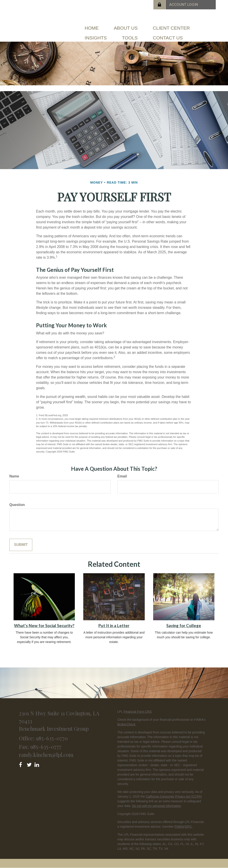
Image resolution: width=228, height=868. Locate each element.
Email (122, 476)
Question (17, 505)
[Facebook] (22, 764)
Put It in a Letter (114, 626)
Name (14, 476)
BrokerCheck (126, 724)
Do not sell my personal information (156, 806)
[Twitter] (30, 764)
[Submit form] (21, 545)
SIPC (188, 827)
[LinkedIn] (38, 764)
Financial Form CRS (138, 712)
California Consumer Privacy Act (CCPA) (174, 796)
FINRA (179, 827)
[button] (126, 28)
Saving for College (184, 626)
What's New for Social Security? (44, 626)
